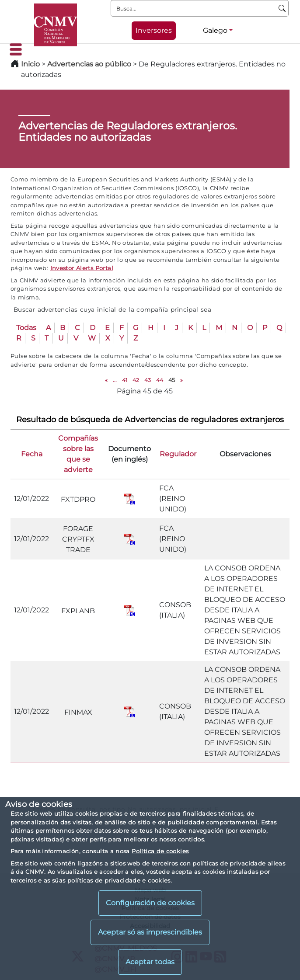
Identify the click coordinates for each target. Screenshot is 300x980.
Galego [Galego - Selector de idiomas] (215, 30)
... (115, 380)
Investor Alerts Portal (82, 268)
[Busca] (282, 8)
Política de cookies (160, 851)
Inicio (30, 64)
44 (160, 380)
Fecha (32, 454)
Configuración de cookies (150, 903)
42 (136, 380)
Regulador (178, 454)
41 (125, 380)
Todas (26, 328)
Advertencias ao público (89, 64)
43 (148, 380)
